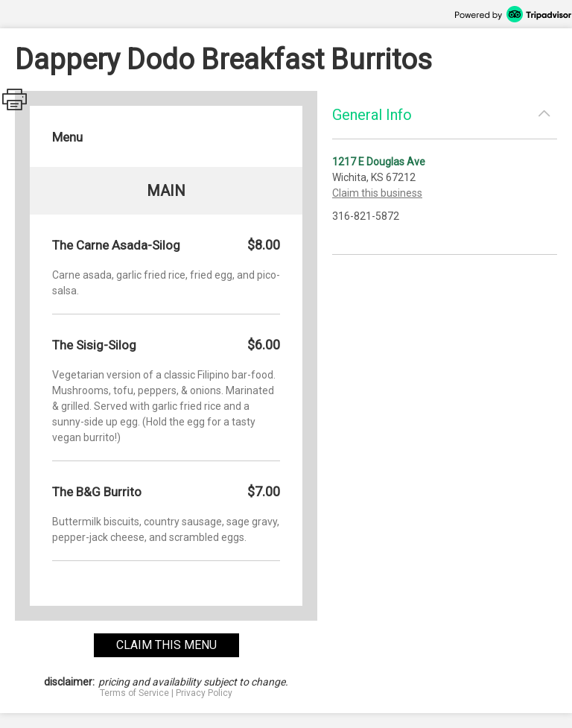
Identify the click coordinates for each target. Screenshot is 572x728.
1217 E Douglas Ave (379, 162)
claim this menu (166, 645)
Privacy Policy (204, 693)
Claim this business (377, 193)
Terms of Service (134, 693)
